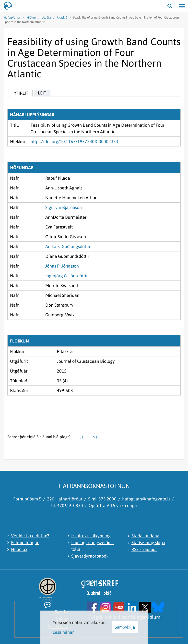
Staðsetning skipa (148, 543)
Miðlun (31, 18)
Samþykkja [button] (125, 627)
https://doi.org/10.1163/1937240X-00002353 (74, 141)
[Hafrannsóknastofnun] (10, 6)
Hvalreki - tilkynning (91, 536)
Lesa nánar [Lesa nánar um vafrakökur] (63, 632)
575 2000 (107, 499)
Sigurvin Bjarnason (64, 207)
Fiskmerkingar (25, 543)
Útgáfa (46, 18)
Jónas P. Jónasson (62, 266)
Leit (42, 93)
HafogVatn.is (12, 18)
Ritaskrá (62, 18)
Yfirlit (21, 93)
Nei (96, 437)
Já (82, 437)
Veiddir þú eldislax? (30, 536)
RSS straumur (144, 549)
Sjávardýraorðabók (90, 556)
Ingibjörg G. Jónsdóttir (67, 276)
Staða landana (145, 536)
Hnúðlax (19, 549)
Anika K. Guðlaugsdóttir (68, 246)
